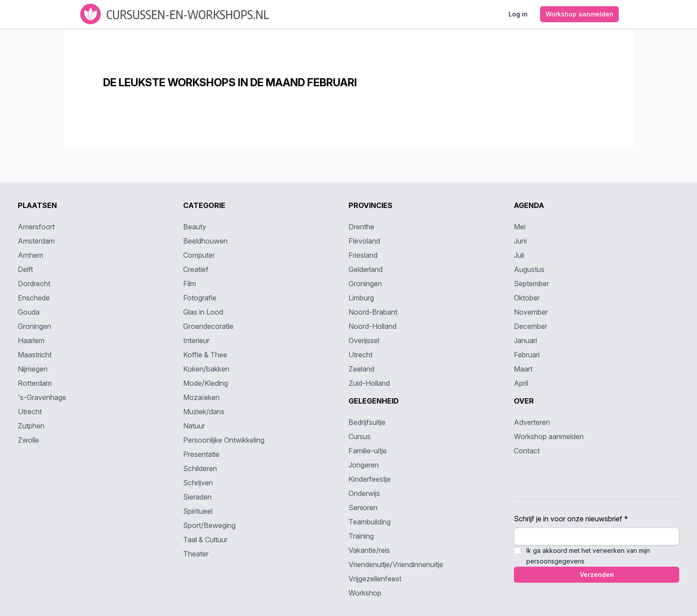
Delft (25, 269)
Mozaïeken (201, 397)
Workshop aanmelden (579, 14)
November (531, 312)
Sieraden (197, 497)
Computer (199, 255)
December (531, 326)
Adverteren (532, 422)
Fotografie (200, 298)
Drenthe (361, 227)
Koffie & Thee (205, 355)
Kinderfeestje (370, 479)
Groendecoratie (208, 326)
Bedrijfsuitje (367, 422)
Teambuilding (370, 522)
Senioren (363, 508)
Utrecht (30, 412)
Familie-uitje (368, 451)
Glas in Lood (203, 312)
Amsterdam (36, 241)
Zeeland (361, 369)
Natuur (194, 426)
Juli (519, 255)
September (531, 284)
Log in (518, 14)
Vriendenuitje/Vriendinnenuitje (396, 564)
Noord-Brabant (373, 312)
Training (361, 536)
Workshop (365, 593)
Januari (525, 340)
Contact (527, 451)
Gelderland (366, 269)
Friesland (363, 255)
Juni (520, 241)
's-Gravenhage (42, 397)
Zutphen (31, 426)
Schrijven (198, 483)
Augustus (529, 269)
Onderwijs (364, 493)
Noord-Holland (373, 326)
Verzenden (597, 574)
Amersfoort (36, 227)
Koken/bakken (206, 369)
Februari (527, 355)
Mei (520, 227)
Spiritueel (198, 511)
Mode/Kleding (206, 383)
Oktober (527, 298)
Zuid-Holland (369, 383)
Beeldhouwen (205, 241)
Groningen (34, 326)
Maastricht (35, 355)
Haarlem (31, 340)
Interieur (196, 340)
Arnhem (30, 255)
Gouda (29, 312)
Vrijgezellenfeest (375, 579)
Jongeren (364, 465)
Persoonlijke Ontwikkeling (224, 440)
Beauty (195, 227)
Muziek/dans (204, 412)
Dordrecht (34, 284)
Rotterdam (35, 383)
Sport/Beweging (209, 525)
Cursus (360, 436)
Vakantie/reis (369, 550)
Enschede (34, 298)
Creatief (196, 269)
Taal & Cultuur (205, 540)
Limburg (361, 298)
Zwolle (28, 440)
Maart (523, 369)
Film (190, 284)
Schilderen (200, 468)
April (521, 383)
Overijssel (364, 340)
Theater (196, 554)
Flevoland (364, 241)
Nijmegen (33, 369)
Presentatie (201, 454)
